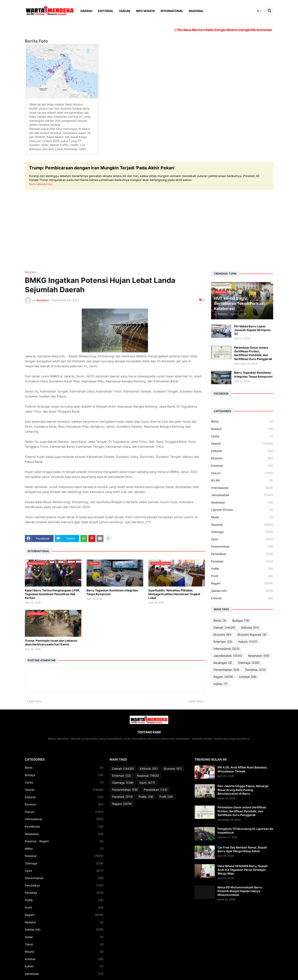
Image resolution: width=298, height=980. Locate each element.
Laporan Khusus (242, 510)
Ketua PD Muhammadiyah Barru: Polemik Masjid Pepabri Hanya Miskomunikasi (240, 891)
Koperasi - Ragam (64, 841)
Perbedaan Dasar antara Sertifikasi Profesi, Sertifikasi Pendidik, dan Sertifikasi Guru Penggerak (253, 353)
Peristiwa (242, 561)
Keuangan (223, 663)
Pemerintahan (242, 547)
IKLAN (242, 480)
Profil (242, 576)
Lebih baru (34, 701)
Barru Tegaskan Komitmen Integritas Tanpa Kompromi (112, 592)
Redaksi (64, 922)
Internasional (242, 488)
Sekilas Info (242, 591)
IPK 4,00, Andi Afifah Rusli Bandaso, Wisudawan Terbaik (243, 769)
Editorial (106, 11)
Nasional (196, 11)
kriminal (242, 598)
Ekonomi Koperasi (252, 635)
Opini (242, 539)
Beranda (31, 272)
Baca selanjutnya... (42, 184)
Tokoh (64, 944)
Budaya (242, 429)
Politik (242, 569)
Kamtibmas (64, 827)
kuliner (220, 684)
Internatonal (172, 11)
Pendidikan (242, 554)
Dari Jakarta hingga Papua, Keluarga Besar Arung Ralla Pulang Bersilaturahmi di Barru (243, 790)
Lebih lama (195, 701)
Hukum (125, 11)
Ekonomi (242, 458)
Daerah (86, 11)
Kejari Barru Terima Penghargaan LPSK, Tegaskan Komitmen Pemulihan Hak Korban (53, 594)
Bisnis (242, 421)
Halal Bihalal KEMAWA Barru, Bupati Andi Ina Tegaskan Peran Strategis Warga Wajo (242, 870)
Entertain (242, 466)
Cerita (242, 436)
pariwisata (64, 974)
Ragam (242, 583)
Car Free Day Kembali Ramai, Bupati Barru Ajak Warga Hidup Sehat (242, 849)
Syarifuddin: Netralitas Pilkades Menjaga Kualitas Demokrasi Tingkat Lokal (174, 594)
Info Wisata (145, 11)
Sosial (64, 937)
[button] (260, 11)
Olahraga (242, 532)
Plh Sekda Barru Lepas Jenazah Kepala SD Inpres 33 (252, 330)
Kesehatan (242, 503)
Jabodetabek (242, 495)
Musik (242, 517)
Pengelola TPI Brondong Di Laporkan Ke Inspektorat (245, 831)
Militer (64, 849)
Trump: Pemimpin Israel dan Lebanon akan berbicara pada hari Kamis (51, 642)
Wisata (64, 952)
